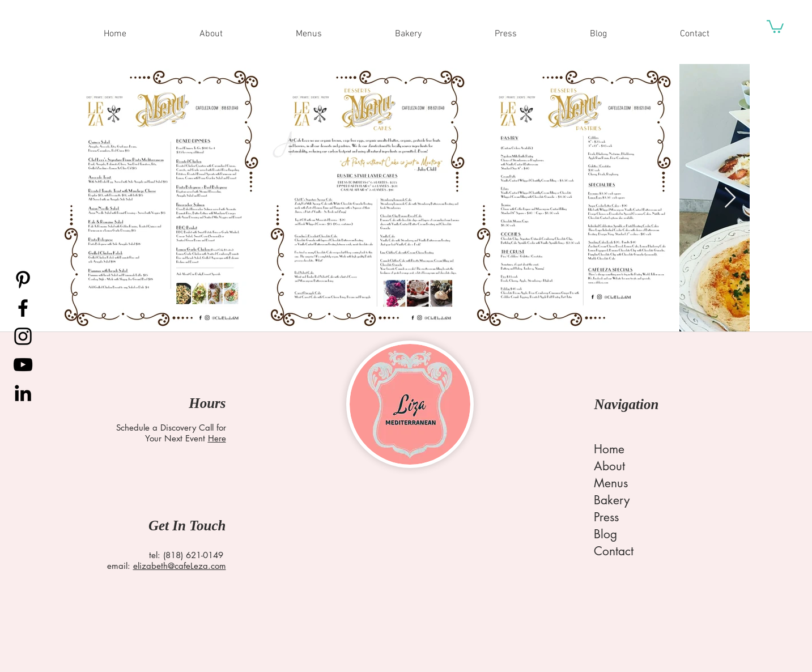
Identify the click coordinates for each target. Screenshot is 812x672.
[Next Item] (730, 198)
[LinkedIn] (23, 393)
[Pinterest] (23, 280)
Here (217, 438)
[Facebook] (23, 308)
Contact (614, 551)
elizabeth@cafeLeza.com (180, 566)
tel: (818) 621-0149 (186, 555)
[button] (775, 26)
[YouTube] (23, 365)
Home (609, 449)
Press (606, 517)
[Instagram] (23, 336)
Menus (611, 483)
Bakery (612, 500)
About (609, 466)
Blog (605, 534)
